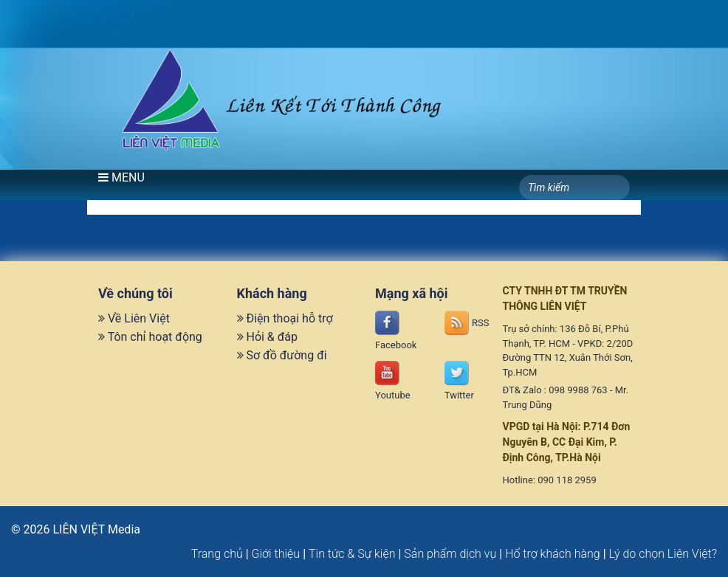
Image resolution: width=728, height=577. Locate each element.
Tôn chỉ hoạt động (155, 337)
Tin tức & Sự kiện (352, 554)
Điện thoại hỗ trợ (289, 318)
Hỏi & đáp (272, 337)
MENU (121, 177)
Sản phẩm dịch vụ (450, 554)
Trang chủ (217, 554)
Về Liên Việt (139, 318)
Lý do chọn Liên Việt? (663, 554)
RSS (467, 323)
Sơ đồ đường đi (286, 355)
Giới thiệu (276, 554)
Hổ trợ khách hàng (553, 554)
